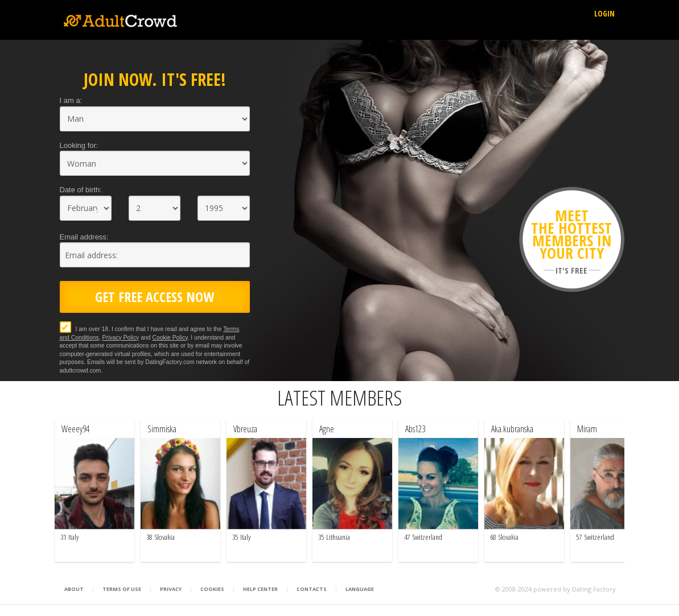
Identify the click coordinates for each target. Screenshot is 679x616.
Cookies (212, 589)
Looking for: (79, 145)
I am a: (71, 100)
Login (604, 13)
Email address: (84, 237)
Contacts (312, 589)
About (74, 589)
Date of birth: (81, 190)
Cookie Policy (170, 338)
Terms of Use (122, 589)
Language (360, 589)
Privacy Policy (121, 338)
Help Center (260, 589)
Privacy (171, 589)
